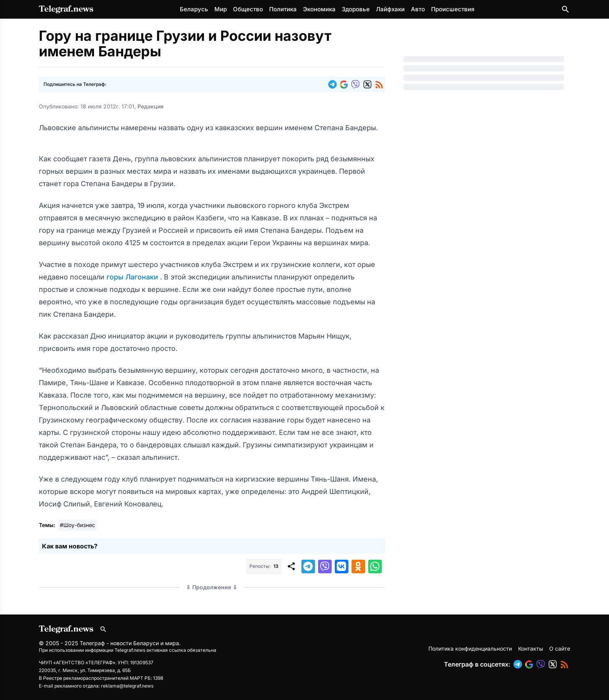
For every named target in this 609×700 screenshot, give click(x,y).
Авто (418, 9)
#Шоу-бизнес (77, 525)
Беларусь (194, 9)
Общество (248, 9)
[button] (334, 84)
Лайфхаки (390, 9)
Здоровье (356, 9)
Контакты (531, 649)
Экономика (319, 9)
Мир (221, 9)
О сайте (560, 649)
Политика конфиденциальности (470, 649)
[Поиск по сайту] (565, 9)
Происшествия (453, 9)
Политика (283, 9)
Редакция (151, 106)
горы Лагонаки (133, 277)
